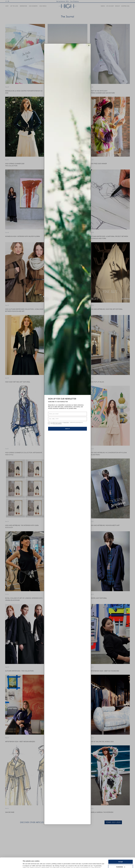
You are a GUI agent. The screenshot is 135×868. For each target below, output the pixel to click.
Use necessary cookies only (121, 862)
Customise (121, 857)
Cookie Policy (62, 860)
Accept (121, 852)
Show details (27, 865)
